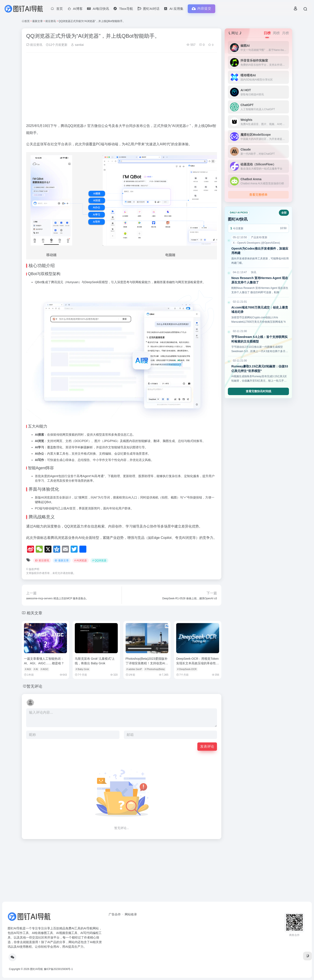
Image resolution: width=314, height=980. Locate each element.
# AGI (28, 669)
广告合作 (115, 914)
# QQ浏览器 (100, 560)
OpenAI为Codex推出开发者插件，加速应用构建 (260, 251)
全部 (284, 213)
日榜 (267, 33)
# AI (36, 669)
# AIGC (44, 669)
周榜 (276, 33)
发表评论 (207, 746)
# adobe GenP (134, 669)
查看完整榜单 (258, 195)
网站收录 (131, 914)
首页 (27, 21)
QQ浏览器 (76, 126)
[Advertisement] (122, 88)
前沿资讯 (51, 21)
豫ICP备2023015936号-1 (58, 969)
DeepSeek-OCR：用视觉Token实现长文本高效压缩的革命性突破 (198, 663)
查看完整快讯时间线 (259, 391)
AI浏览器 (179, 126)
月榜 (285, 33)
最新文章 (38, 21)
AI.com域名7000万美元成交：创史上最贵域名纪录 (260, 310)
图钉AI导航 (37, 969)
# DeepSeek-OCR (187, 669)
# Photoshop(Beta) (155, 669)
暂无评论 (34, 686)
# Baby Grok (82, 669)
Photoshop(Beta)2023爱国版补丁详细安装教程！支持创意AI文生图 (147, 663)
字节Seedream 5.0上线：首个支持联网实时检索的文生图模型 (259, 339)
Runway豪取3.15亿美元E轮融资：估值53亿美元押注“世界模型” (260, 369)
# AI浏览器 (81, 560)
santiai (77, 45)
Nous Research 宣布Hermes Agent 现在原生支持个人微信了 (260, 280)
